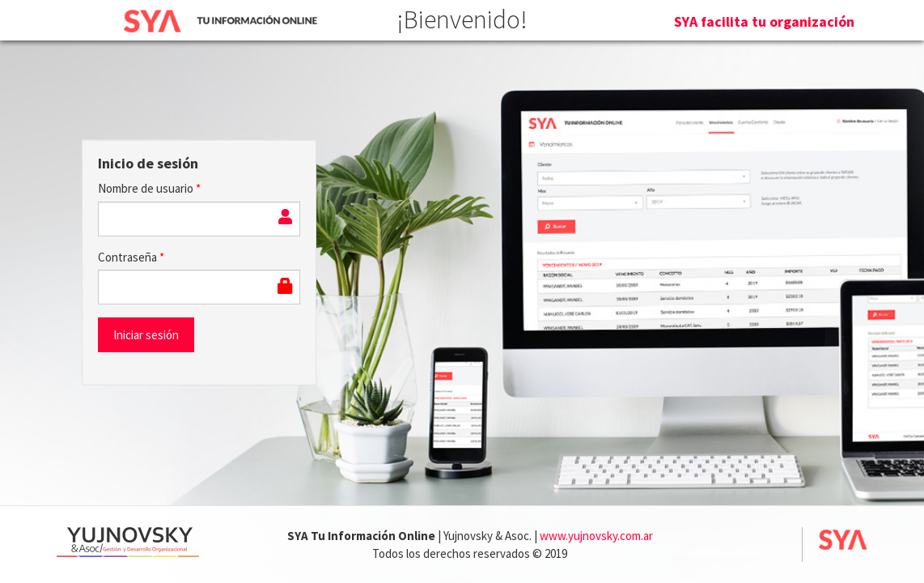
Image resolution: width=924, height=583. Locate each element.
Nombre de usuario (149, 188)
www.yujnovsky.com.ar (596, 536)
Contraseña (131, 257)
